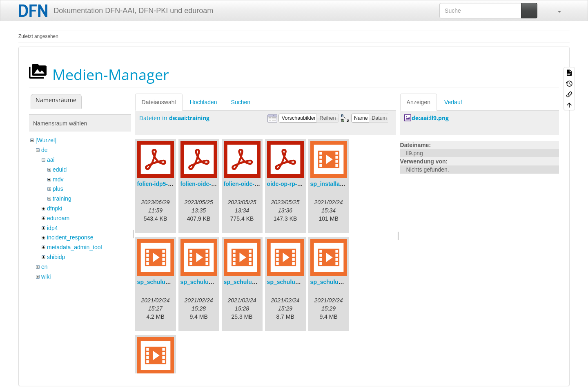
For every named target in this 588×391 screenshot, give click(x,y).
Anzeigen (419, 102)
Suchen (241, 102)
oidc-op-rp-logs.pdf (293, 184)
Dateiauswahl (159, 102)
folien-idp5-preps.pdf (166, 184)
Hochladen (204, 102)
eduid (60, 170)
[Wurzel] (46, 140)
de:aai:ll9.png (430, 118)
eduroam (58, 218)
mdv (58, 179)
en (45, 267)
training (62, 199)
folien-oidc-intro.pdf (251, 184)
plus (58, 189)
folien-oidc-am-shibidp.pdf (216, 184)
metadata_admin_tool (75, 247)
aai (51, 160)
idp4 (52, 228)
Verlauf (453, 102)
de (45, 150)
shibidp (56, 257)
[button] (555, 11)
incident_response (70, 237)
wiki (46, 277)
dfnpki (55, 208)
